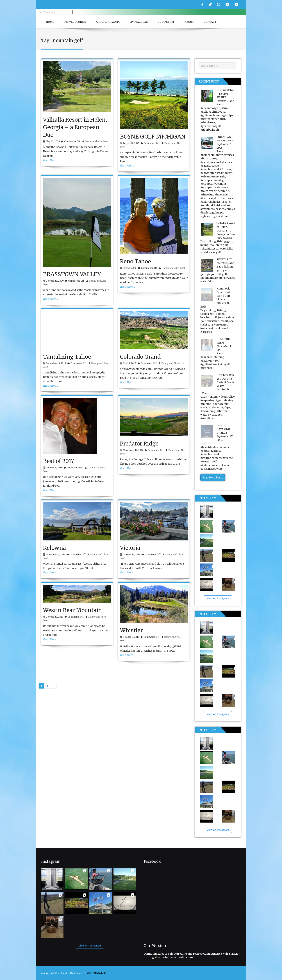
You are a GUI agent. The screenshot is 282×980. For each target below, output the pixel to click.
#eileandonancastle (213, 177)
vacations (222, 216)
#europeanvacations (213, 184)
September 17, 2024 (225, 438)
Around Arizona (108, 22)
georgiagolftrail (211, 274)
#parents (206, 368)
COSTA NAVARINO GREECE (223, 429)
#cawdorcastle (210, 166)
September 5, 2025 (224, 146)
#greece (228, 458)
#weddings (207, 418)
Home (50, 22)
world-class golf (211, 252)
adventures (207, 209)
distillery (206, 213)
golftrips (218, 213)
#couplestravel (210, 169)
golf (230, 241)
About (189, 22)
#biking (213, 397)
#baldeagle (207, 155)
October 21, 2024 (215, 391)
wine (219, 469)
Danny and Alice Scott (96, 141)
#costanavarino (210, 451)
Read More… (50, 160)
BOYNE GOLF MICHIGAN (153, 137)
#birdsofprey (209, 159)
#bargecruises (225, 155)
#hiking (228, 400)
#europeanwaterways (214, 187)
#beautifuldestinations (215, 447)
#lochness (207, 198)
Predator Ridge (139, 444)
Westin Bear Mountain (72, 610)
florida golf (207, 314)
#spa (227, 407)
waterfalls (226, 249)
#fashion (206, 361)
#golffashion (209, 364)
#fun (225, 108)
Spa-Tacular (139, 22)
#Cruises (226, 169)
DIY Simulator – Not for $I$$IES (225, 94)
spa (216, 249)
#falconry (207, 191)
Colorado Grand (140, 357)
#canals (227, 162)
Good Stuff (166, 22)
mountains (207, 278)
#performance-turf (213, 119)
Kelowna (54, 548)
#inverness (221, 195)
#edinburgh (225, 173)
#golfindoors (217, 112)
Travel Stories (75, 22)
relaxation (207, 249)
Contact (210, 22)
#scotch (227, 202)
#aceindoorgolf (210, 108)
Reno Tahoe (135, 261)
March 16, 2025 (225, 263)
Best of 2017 (58, 461)
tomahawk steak (211, 328)
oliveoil (225, 465)
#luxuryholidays (210, 202)
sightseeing (208, 216)
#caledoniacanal (211, 162)
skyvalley (229, 278)
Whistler (131, 630)
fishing (222, 241)
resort (224, 321)
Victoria (130, 548)
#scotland (207, 205)
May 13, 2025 (224, 238)
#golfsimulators (210, 115)
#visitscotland (223, 205)
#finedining (221, 191)
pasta (204, 469)
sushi (204, 325)
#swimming (208, 411)
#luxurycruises (224, 198)
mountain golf (219, 245)
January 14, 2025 (215, 305)
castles (220, 209)
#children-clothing (212, 357)
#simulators (208, 122)
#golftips (227, 115)
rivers (219, 278)
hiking (204, 245)
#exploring (207, 400)
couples (230, 209)
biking (212, 241)
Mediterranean (210, 465)
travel (212, 469)
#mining (206, 404)
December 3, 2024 (224, 348)
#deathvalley (227, 397)
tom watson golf (218, 325)
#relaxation (216, 407)
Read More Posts (213, 477)
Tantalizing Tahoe (67, 357)
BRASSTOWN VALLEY (72, 274)
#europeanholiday (212, 180)
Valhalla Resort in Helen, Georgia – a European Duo (75, 127)
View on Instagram (218, 598)
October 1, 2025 (225, 101)
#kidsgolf (224, 364)
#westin (205, 462)
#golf (204, 112)
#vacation (216, 415)
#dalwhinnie (208, 173)
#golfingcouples (211, 458)
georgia (222, 270)
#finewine (207, 195)
